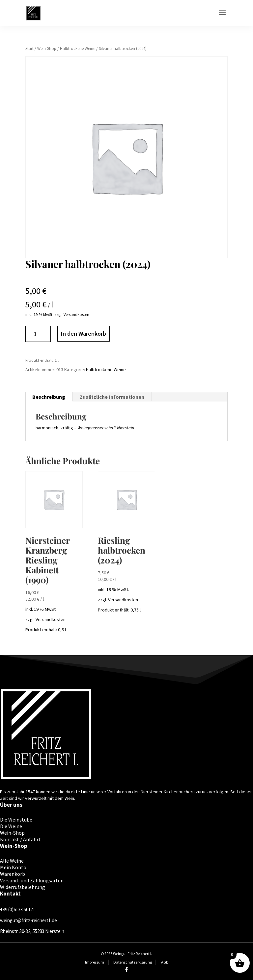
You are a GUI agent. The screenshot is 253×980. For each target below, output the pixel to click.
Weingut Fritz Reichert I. (133, 954)
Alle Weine (12, 861)
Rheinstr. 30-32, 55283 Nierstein (32, 931)
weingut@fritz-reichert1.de (28, 920)
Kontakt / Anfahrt (20, 839)
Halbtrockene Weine (78, 48)
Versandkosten (76, 314)
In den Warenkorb (84, 334)
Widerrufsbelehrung (23, 887)
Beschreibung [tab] (49, 397)
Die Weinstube (16, 820)
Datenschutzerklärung (133, 962)
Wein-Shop (47, 48)
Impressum (95, 962)
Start (29, 48)
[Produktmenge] (38, 334)
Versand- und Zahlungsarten (32, 880)
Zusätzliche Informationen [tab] (112, 397)
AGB (165, 962)
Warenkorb (13, 874)
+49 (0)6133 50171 (18, 909)
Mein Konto (13, 867)
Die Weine (11, 826)
